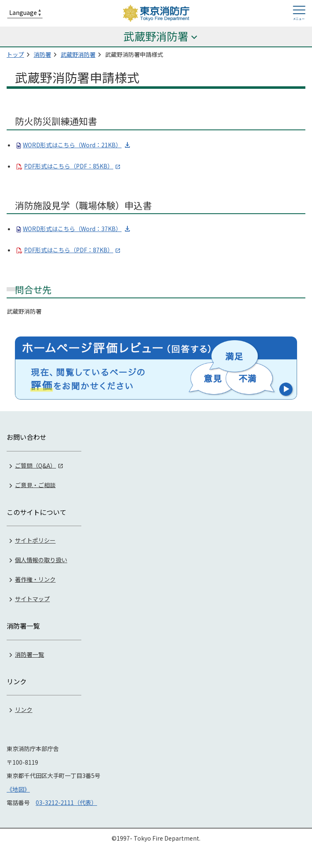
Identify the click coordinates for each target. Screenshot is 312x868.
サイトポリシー (35, 540)
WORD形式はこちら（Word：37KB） (72, 229)
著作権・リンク (35, 579)
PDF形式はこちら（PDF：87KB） (69, 250)
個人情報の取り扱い (41, 560)
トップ (15, 54)
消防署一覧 (29, 654)
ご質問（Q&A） (35, 465)
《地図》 (18, 789)
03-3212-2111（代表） (66, 802)
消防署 (42, 54)
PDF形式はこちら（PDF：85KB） (69, 166)
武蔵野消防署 (78, 54)
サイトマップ (32, 599)
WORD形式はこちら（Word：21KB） (72, 145)
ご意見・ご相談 (35, 485)
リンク (24, 710)
